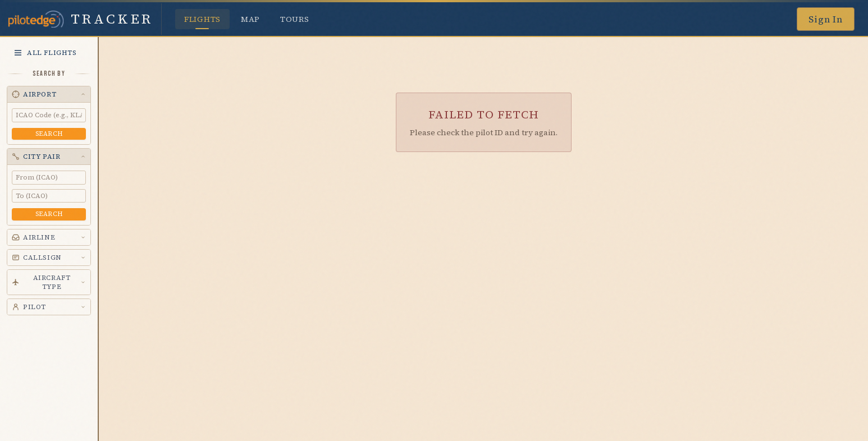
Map (250, 19)
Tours (295, 19)
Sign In (826, 19)
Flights (202, 21)
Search (49, 134)
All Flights (45, 53)
